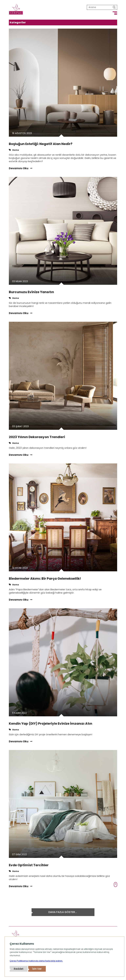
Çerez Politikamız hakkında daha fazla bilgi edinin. (36, 961)
